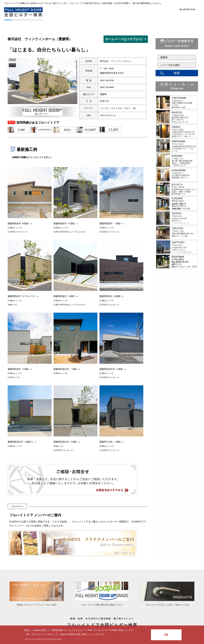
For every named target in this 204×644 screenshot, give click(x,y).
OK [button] (166, 635)
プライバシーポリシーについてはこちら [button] (43, 639)
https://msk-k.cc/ (108, 115)
